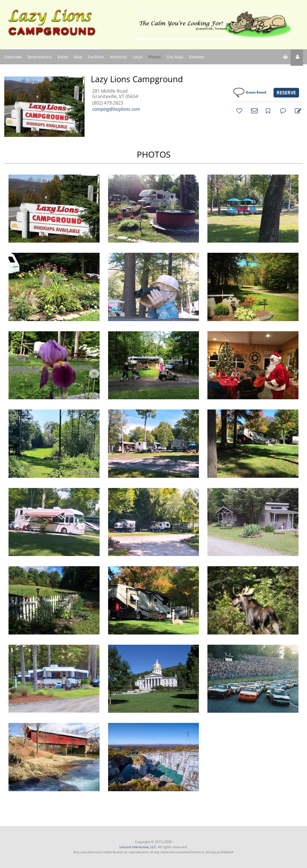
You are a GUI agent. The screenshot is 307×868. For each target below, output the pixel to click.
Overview (13, 57)
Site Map (175, 57)
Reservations (40, 57)
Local (138, 57)
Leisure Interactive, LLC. (138, 847)
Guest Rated (256, 92)
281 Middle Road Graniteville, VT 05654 (115, 94)
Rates (63, 57)
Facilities (96, 57)
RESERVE (286, 93)
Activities (119, 57)
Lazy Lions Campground (137, 79)
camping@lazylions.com (116, 109)
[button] (297, 58)
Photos (154, 57)
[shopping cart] (285, 58)
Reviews (197, 57)
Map (78, 57)
